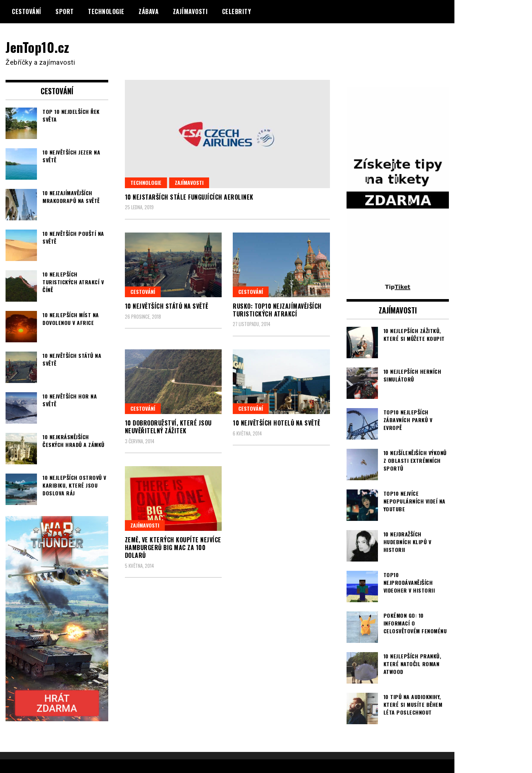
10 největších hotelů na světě (277, 423)
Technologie (106, 11)
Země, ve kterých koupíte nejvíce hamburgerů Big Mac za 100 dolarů (173, 547)
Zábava (149, 11)
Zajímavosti (190, 11)
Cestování (27, 11)
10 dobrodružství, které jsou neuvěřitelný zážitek (168, 427)
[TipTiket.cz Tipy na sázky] (398, 287)
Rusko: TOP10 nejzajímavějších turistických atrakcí (277, 310)
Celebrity (237, 11)
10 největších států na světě (167, 306)
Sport (65, 11)
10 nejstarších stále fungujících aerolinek (189, 197)
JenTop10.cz (37, 47)
